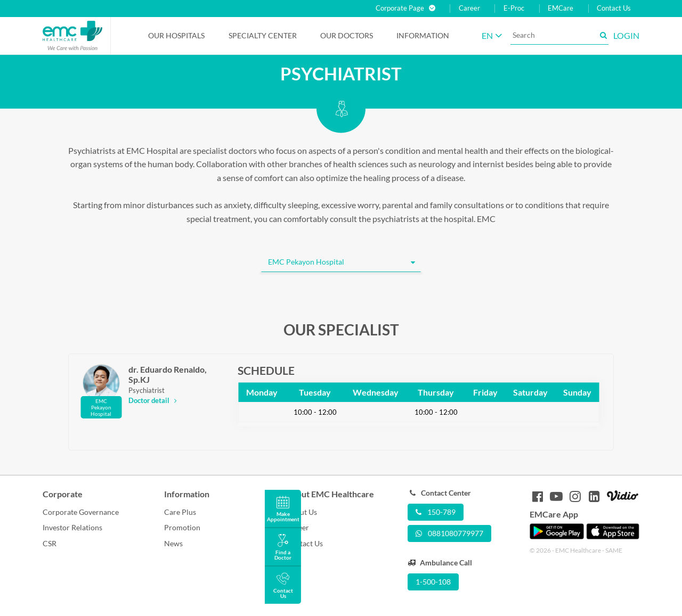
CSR (50, 543)
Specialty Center (263, 35)
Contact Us (614, 8)
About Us (302, 512)
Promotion (182, 527)
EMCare (561, 8)
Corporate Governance (81, 512)
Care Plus (180, 512)
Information (423, 35)
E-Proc (514, 8)
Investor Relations (72, 527)
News (173, 543)
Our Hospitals (176, 35)
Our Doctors (347, 35)
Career (469, 8)
